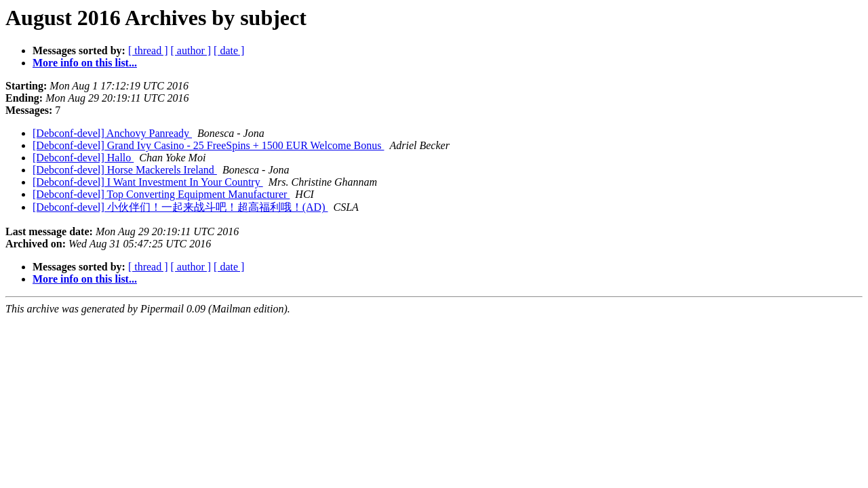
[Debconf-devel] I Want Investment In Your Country (148, 182)
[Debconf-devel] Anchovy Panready (112, 133)
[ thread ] (148, 50)
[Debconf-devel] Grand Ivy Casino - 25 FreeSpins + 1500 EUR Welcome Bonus (208, 145)
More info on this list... (85, 63)
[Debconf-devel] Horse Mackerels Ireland (125, 170)
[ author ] (191, 50)
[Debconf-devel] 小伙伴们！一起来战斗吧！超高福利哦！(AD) (180, 207)
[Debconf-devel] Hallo (83, 158)
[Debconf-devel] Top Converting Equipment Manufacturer (161, 194)
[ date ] (229, 50)
